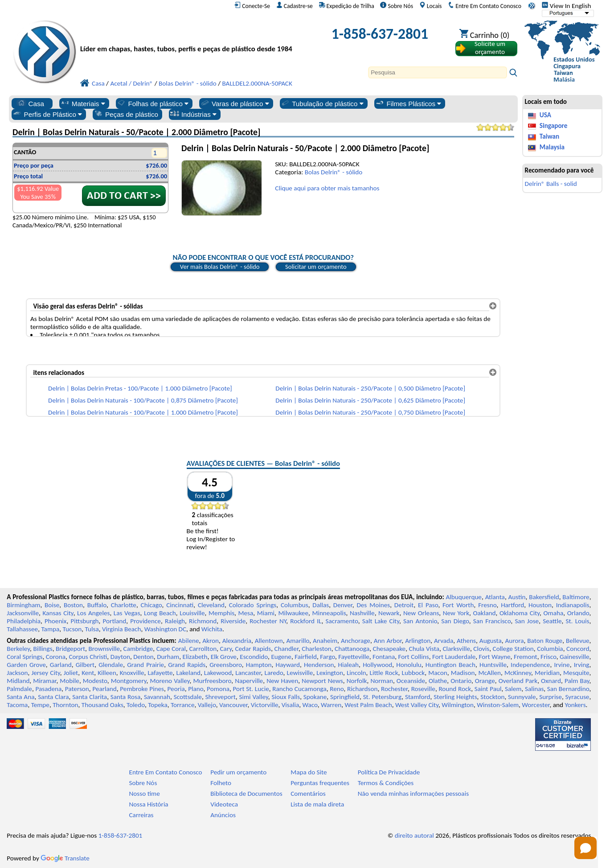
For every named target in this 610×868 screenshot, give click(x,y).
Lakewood (218, 673)
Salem (513, 689)
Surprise (551, 697)
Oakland (484, 613)
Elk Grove (224, 657)
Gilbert (85, 665)
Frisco (549, 657)
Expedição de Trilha (347, 6)
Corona (56, 657)
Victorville (265, 705)
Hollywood (377, 665)
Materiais (83, 103)
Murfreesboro (212, 681)
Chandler (287, 649)
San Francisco (492, 621)
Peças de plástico (126, 114)
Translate (65, 858)
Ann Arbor (388, 641)
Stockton (492, 697)
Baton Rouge (545, 641)
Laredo (274, 673)
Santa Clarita (90, 697)
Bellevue (578, 641)
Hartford (512, 605)
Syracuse (577, 697)
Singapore (554, 126)
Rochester (394, 689)
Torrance (183, 705)
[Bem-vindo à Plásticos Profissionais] (192, 36)
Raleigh (175, 621)
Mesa (246, 613)
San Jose (527, 621)
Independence (530, 665)
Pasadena (48, 689)
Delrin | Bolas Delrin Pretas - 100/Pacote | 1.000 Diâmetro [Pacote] (140, 388)
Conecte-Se (252, 6)
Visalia (291, 705)
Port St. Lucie (251, 689)
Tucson (72, 629)
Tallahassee (22, 629)
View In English (566, 6)
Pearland (104, 689)
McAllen (489, 673)
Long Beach (160, 613)
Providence (145, 621)
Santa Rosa (125, 697)
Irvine (562, 665)
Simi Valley (253, 697)
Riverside (233, 621)
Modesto (95, 681)
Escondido (254, 657)
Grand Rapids (187, 665)
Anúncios (223, 815)
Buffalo (97, 605)
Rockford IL (306, 621)
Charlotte (124, 605)
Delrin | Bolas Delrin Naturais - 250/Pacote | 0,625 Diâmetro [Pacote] (370, 400)
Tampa (50, 629)
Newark (389, 613)
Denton (143, 657)
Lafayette (160, 673)
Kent (88, 673)
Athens (466, 641)
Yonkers (575, 705)
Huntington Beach (450, 665)
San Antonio (420, 621)
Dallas (321, 605)
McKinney (518, 673)
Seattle (552, 621)
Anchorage (356, 641)
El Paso (428, 605)
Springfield (345, 697)
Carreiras (141, 815)
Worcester (536, 705)
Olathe (438, 681)
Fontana (384, 657)
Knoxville (132, 673)
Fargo (328, 657)
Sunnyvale (522, 697)
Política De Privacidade (389, 772)
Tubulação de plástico (322, 103)
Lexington (330, 673)
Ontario (461, 681)
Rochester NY (268, 621)
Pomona (218, 689)
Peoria (176, 689)
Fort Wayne (495, 657)
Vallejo (207, 705)
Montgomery (129, 681)
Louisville (192, 613)
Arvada (444, 641)
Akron (211, 641)
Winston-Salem (498, 705)
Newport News (322, 681)
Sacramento (342, 621)
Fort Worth (458, 605)
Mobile (70, 681)
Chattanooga (352, 649)
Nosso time (145, 794)
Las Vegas (127, 613)
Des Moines (373, 605)
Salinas (534, 689)
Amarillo (298, 641)
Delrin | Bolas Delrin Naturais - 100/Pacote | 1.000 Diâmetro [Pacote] (143, 412)
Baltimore (576, 597)
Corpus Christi (88, 657)
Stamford (418, 697)
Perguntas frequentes (320, 783)
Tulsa (92, 629)
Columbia (550, 649)
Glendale (111, 665)
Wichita (212, 629)
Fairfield (306, 657)
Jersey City (45, 673)
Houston (540, 605)
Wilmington (458, 705)
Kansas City (58, 613)
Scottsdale (188, 697)
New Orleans (421, 613)
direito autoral (414, 835)
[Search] (438, 72)
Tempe (40, 705)
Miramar (45, 681)
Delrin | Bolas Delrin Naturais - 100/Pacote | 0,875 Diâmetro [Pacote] (143, 400)
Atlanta (495, 597)
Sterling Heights (455, 697)
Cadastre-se (295, 6)
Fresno (487, 605)
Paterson (77, 689)
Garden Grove (26, 665)
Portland (115, 621)
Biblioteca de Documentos (246, 794)
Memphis (221, 613)
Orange (485, 681)
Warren (331, 705)
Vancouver (233, 705)
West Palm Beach (368, 705)
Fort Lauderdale (454, 657)
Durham (168, 657)
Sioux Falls (286, 697)
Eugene (281, 657)
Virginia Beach (122, 629)
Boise (52, 605)
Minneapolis (329, 613)
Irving (582, 665)
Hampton (259, 665)
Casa (30, 103)
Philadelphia (24, 621)
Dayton (120, 657)
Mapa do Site (309, 772)
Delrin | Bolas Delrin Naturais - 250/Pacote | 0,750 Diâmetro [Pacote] (370, 412)
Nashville (362, 613)
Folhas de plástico (152, 103)
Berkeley (18, 649)
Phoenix (55, 621)
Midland (18, 681)
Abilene (189, 641)
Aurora (514, 641)
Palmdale (19, 689)
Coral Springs (25, 657)
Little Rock (384, 673)
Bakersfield (544, 597)
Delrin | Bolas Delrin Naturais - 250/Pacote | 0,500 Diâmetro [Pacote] (370, 388)
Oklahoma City (520, 613)
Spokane (315, 697)
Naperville (249, 681)
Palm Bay (577, 681)
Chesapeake (389, 649)
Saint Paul (488, 689)
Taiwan (549, 136)
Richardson (362, 689)
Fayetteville (354, 657)
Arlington (418, 641)
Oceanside (411, 681)
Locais (431, 6)
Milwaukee (293, 613)
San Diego (455, 621)
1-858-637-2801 (380, 34)
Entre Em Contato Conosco (485, 6)
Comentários (308, 794)
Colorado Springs (253, 605)
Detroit (404, 605)
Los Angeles (93, 613)
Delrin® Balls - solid (551, 184)
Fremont (526, 657)
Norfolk (357, 681)
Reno (337, 689)
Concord (578, 649)
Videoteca (224, 804)
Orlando (578, 613)
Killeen (107, 673)
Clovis (481, 649)
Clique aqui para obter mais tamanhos (327, 188)
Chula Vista (424, 649)
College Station (513, 649)
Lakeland (188, 673)
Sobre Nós (397, 6)
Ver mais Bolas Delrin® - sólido (220, 267)
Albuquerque (464, 597)
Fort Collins (413, 657)
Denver (343, 605)
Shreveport (221, 697)
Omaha (554, 613)
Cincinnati (180, 605)
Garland (61, 665)
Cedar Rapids (253, 649)
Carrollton (203, 649)
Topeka (158, 705)
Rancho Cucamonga (299, 689)
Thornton (65, 705)
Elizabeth (195, 657)
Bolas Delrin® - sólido (334, 172)
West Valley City (417, 705)
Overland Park (518, 681)
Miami (266, 613)
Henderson (319, 665)
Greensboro (225, 665)
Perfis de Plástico (47, 114)
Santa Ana (20, 697)
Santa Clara (53, 697)
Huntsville (493, 665)
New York (456, 613)
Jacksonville (23, 613)
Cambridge (138, 649)
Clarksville (456, 649)
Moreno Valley (170, 681)
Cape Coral (171, 649)
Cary (226, 649)
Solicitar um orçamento (316, 267)
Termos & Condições (386, 783)
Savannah (157, 697)
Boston (73, 605)
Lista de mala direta (317, 804)
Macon (438, 673)
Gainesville (574, 657)
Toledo (136, 705)
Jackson (17, 673)
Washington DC (165, 629)
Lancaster (248, 673)
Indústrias (193, 114)
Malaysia (552, 147)
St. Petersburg (383, 697)
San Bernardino (568, 689)
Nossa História (149, 804)
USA (545, 115)
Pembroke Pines (142, 689)
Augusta (491, 641)
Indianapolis (573, 605)
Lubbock (413, 673)
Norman (382, 681)
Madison (463, 673)
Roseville (423, 689)
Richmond (203, 621)
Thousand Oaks (102, 705)
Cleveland (211, 605)
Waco (310, 705)
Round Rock (455, 689)
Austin (517, 597)
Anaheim (325, 641)
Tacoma (17, 705)
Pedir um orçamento (238, 772)
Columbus (295, 605)
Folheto (221, 783)
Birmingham (23, 605)
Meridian (547, 673)
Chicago (151, 605)
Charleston (316, 649)
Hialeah (349, 665)
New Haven (282, 681)
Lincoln (356, 673)
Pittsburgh (84, 621)
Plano (196, 689)
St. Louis (578, 621)
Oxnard (551, 681)
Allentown (269, 641)
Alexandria (237, 641)
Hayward (288, 665)
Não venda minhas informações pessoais (413, 794)
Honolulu (409, 665)
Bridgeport (70, 649)
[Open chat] (585, 848)
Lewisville (300, 673)
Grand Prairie (145, 665)
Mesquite (576, 673)
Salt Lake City (381, 621)
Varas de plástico (235, 103)
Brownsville (104, 649)
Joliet (71, 673)
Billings (43, 649)
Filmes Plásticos (408, 103)
